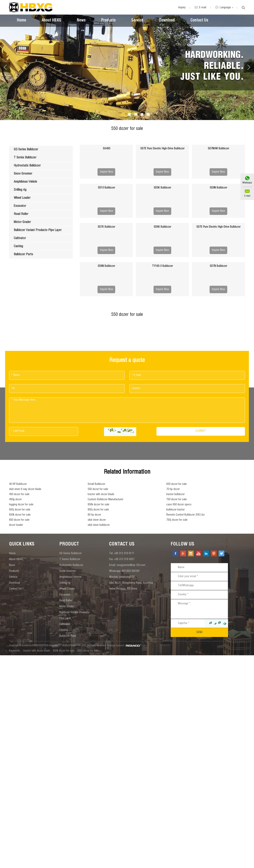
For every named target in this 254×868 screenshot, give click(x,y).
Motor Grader (67, 607)
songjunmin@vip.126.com (131, 565)
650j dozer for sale (20, 510)
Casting (64, 630)
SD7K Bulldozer (106, 227)
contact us (122, 544)
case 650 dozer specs (179, 505)
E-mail (247, 196)
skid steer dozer (97, 520)
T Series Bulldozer (70, 559)
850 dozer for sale (19, 520)
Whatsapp (247, 183)
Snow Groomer (68, 571)
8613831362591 (131, 571)
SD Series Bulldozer (70, 554)
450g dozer (15, 500)
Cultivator (65, 624)
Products (108, 21)
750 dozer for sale (177, 500)
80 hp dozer (94, 515)
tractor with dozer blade (101, 495)
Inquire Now (106, 172)
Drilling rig (65, 583)
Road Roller (66, 601)
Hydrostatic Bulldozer (71, 565)
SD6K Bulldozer (162, 227)
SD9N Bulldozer (218, 188)
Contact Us (199, 21)
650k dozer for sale (20, 515)
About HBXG (52, 21)
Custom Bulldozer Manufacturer (105, 500)
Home (22, 21)
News (81, 21)
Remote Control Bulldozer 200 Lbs (185, 515)
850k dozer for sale (98, 505)
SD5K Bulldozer (162, 188)
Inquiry (182, 8)
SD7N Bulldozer (218, 266)
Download (167, 21)
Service (137, 21)
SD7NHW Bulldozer (218, 149)
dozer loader (16, 525)
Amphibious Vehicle (70, 577)
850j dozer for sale (98, 510)
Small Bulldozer (96, 484)
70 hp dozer (173, 489)
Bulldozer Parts (68, 636)
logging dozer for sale (21, 505)
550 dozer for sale (98, 489)
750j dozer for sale (177, 520)
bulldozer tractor (175, 510)
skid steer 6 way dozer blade (25, 489)
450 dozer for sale (19, 495)
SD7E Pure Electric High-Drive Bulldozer (162, 149)
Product (69, 544)
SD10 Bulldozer (106, 188)
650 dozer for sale (177, 484)
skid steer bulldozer (99, 525)
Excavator (65, 595)
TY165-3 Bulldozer (162, 266)
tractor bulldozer (175, 495)
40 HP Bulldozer (18, 484)
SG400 (106, 149)
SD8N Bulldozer (106, 266)
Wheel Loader (67, 589)
